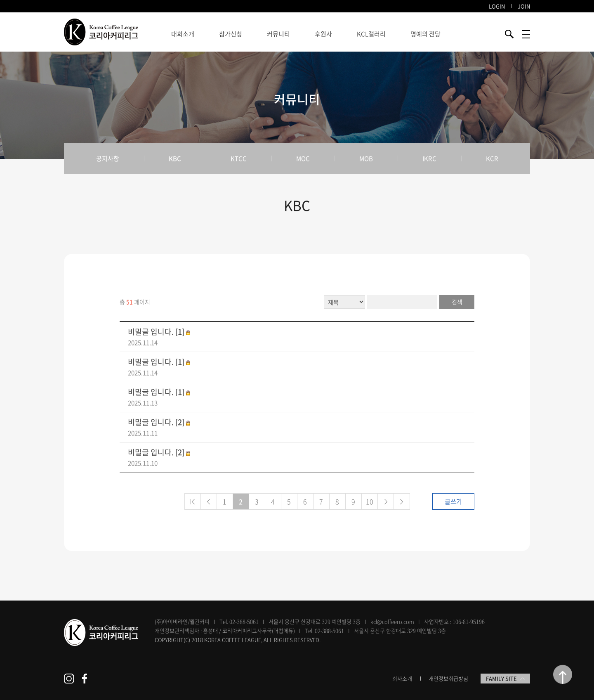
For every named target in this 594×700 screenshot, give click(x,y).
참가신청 (231, 34)
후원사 (323, 34)
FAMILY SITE (506, 678)
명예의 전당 (425, 34)
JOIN (524, 6)
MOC (303, 158)
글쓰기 (453, 501)
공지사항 (108, 158)
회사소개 (402, 678)
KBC (175, 158)
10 (370, 501)
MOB (366, 158)
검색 (457, 302)
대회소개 (183, 34)
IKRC (429, 158)
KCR (492, 158)
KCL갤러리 (371, 34)
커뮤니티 (278, 34)
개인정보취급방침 (448, 678)
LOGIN (497, 6)
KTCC (239, 158)
